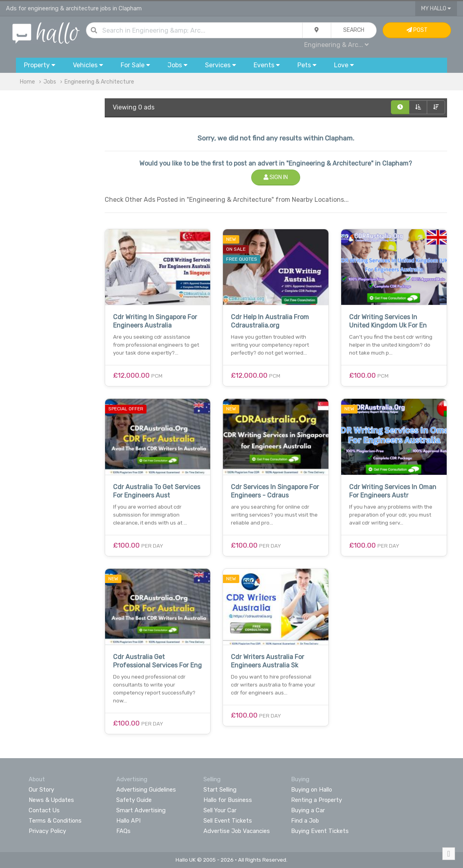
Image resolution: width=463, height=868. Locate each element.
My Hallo (436, 9)
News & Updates (51, 800)
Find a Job (305, 821)
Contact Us (44, 810)
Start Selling (220, 790)
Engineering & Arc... (336, 45)
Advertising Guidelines (146, 790)
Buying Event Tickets (320, 831)
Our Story (41, 790)
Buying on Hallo (312, 790)
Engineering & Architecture (99, 82)
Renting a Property (316, 800)
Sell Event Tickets (228, 821)
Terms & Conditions (55, 821)
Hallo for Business (228, 800)
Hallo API (128, 821)
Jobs (50, 82)
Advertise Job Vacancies (237, 831)
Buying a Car (308, 810)
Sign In (276, 177)
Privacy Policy (47, 831)
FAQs (123, 831)
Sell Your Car (220, 810)
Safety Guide (134, 800)
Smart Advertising (141, 810)
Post (417, 30)
